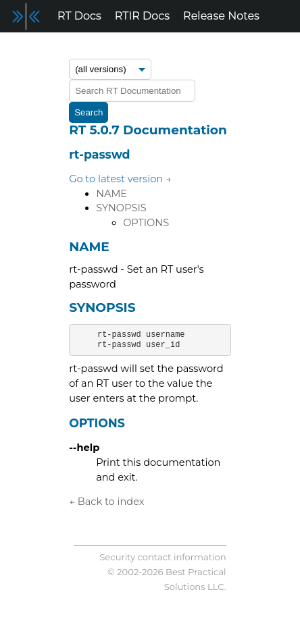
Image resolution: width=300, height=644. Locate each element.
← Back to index (106, 502)
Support (117, 48)
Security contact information (162, 557)
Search (89, 112)
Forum (25, 48)
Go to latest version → (120, 179)
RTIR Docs (142, 16)
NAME (111, 194)
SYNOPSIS (121, 208)
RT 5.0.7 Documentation (148, 130)
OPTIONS (146, 223)
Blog (69, 48)
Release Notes (221, 16)
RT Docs (79, 16)
